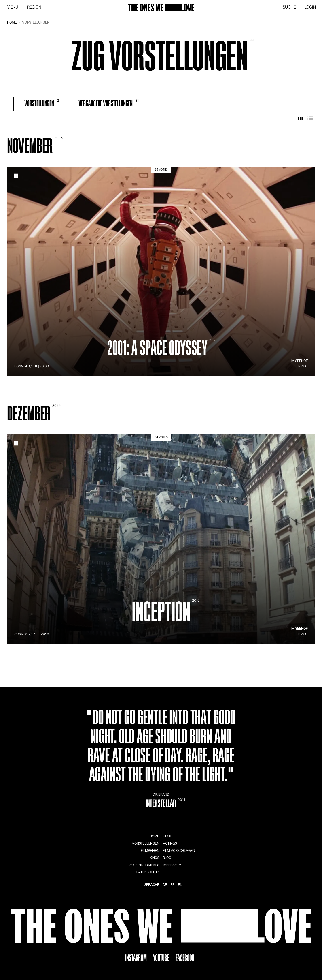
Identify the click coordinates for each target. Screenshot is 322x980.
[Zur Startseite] (161, 7)
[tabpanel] (161, 389)
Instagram (136, 958)
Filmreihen (150, 851)
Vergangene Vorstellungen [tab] (109, 103)
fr (173, 885)
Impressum (172, 865)
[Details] (161, 271)
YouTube (161, 958)
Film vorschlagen (179, 851)
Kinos (155, 858)
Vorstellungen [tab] (42, 103)
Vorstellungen (146, 843)
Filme (167, 836)
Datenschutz (148, 872)
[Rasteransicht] (301, 118)
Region (34, 7)
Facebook (185, 958)
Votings (170, 843)
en (180, 885)
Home (154, 836)
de (165, 885)
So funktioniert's (144, 865)
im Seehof (299, 361)
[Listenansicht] (310, 118)
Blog (167, 858)
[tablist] (161, 104)
